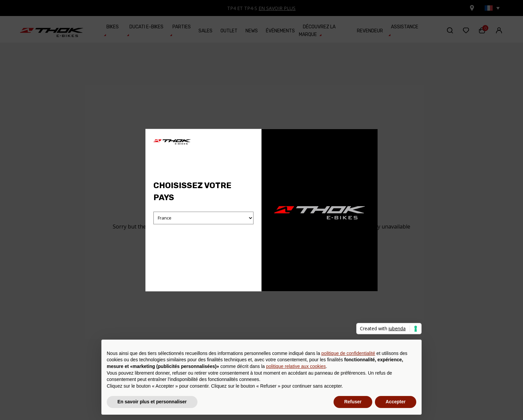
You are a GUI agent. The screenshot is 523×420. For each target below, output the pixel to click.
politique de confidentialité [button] (348, 353)
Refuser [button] (353, 402)
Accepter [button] (396, 402)
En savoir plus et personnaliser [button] (152, 402)
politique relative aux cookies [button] (296, 366)
